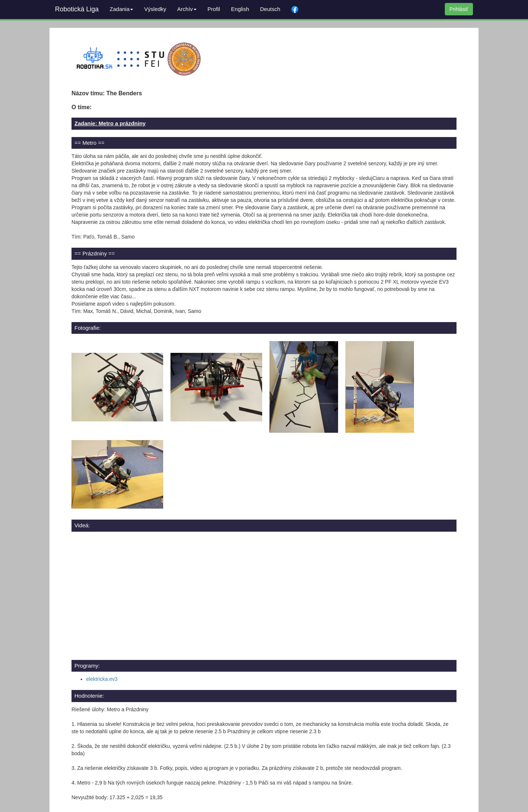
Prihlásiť (459, 9)
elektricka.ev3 (102, 679)
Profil (214, 9)
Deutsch (270, 9)
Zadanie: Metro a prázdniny (110, 123)
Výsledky (155, 9)
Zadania (121, 9)
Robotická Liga (77, 9)
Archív (187, 9)
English (240, 9)
